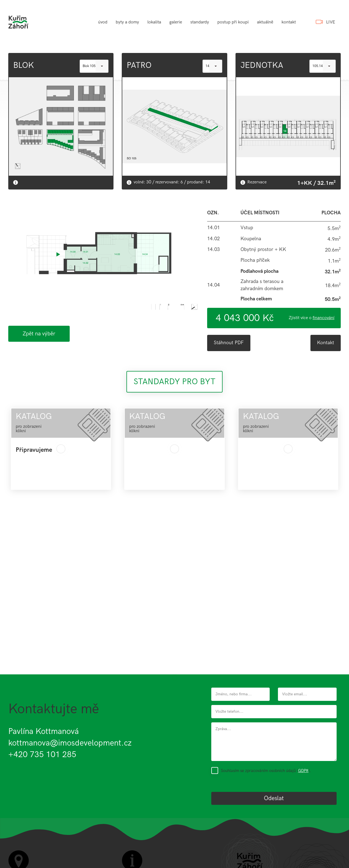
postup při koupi (233, 22)
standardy (200, 22)
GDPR (303, 771)
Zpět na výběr (39, 334)
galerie (176, 22)
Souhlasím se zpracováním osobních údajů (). (266, 771)
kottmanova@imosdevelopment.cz (70, 743)
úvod (103, 22)
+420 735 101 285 (42, 755)
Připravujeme (34, 450)
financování (324, 318)
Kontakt (326, 343)
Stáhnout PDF (229, 343)
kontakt (289, 22)
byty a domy (127, 22)
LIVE (331, 22)
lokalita (154, 22)
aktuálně (265, 22)
